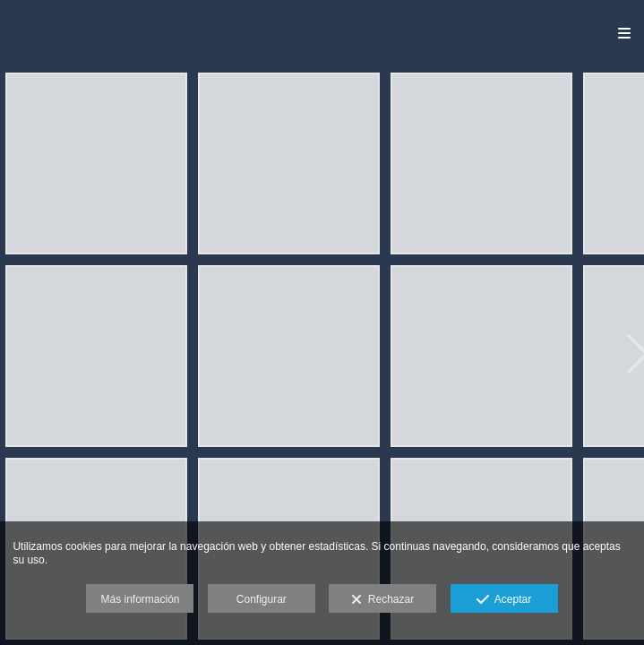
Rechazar (382, 600)
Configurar (262, 599)
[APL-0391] (481, 356)
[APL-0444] (96, 356)
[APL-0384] (481, 163)
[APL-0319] (289, 163)
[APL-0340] (96, 163)
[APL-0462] (289, 356)
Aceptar (504, 600)
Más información (140, 599)
